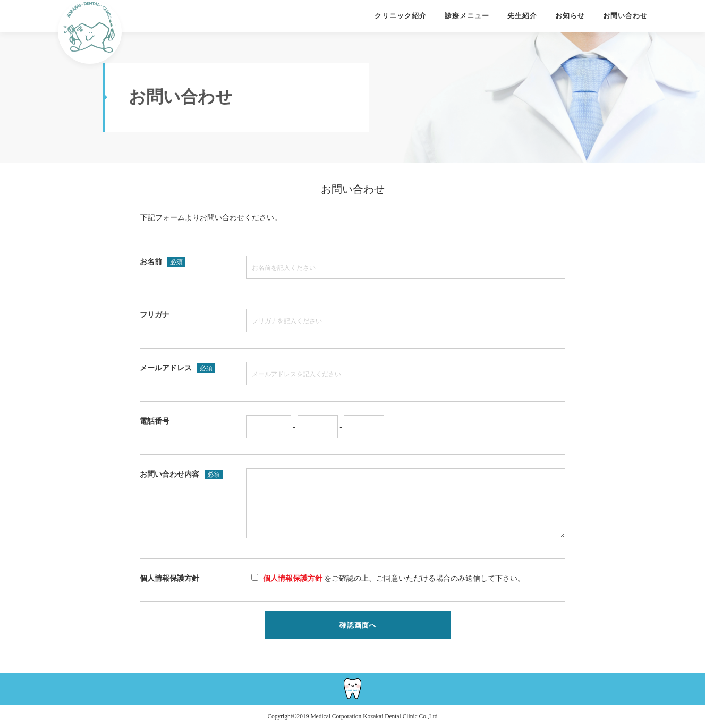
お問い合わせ (625, 16)
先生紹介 (522, 16)
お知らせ (570, 16)
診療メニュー (467, 16)
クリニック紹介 (401, 16)
